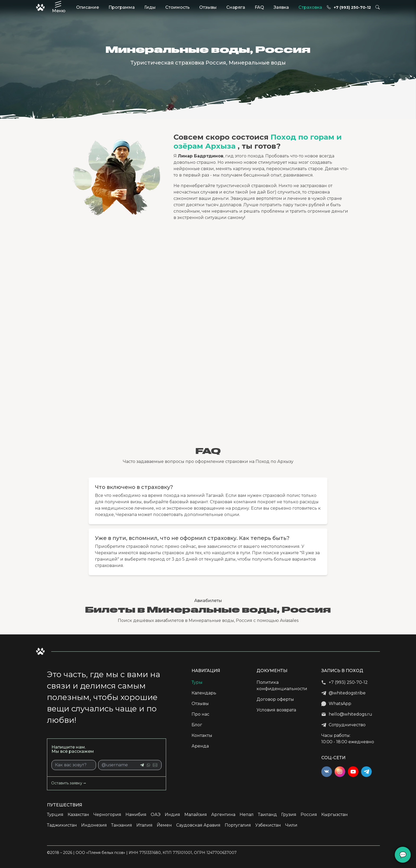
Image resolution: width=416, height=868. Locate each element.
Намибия (136, 815)
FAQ (259, 7)
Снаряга (236, 7)
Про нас (200, 714)
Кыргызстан (335, 815)
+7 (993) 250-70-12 (349, 7)
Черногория (107, 815)
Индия (172, 815)
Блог (197, 725)
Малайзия (196, 815)
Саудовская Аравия (198, 825)
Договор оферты (275, 699)
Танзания (122, 825)
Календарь (204, 693)
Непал (247, 815)
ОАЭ (156, 815)
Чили (291, 825)
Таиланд (267, 815)
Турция (55, 815)
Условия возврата (276, 710)
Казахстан (78, 815)
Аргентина (223, 815)
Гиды (150, 7)
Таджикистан (62, 825)
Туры (197, 682)
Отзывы (208, 7)
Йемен (164, 825)
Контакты (202, 735)
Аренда (200, 746)
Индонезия (94, 825)
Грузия (289, 815)
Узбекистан (268, 825)
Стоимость (177, 7)
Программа (122, 7)
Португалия (238, 825)
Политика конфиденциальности (282, 686)
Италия (144, 825)
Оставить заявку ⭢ (69, 783)
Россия (309, 815)
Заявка (281, 7)
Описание (88, 7)
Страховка (310, 7)
